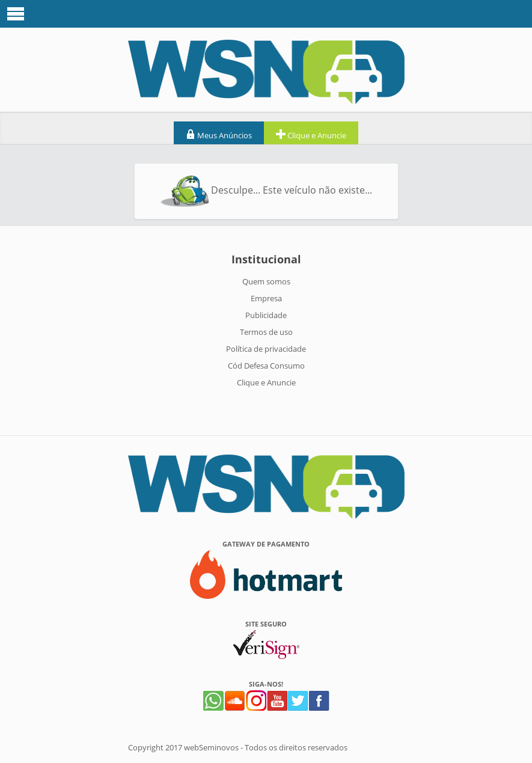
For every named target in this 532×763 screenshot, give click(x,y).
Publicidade (266, 315)
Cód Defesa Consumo (266, 366)
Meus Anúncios (219, 135)
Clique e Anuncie (311, 135)
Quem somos (266, 281)
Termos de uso (266, 332)
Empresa (266, 298)
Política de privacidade (266, 349)
